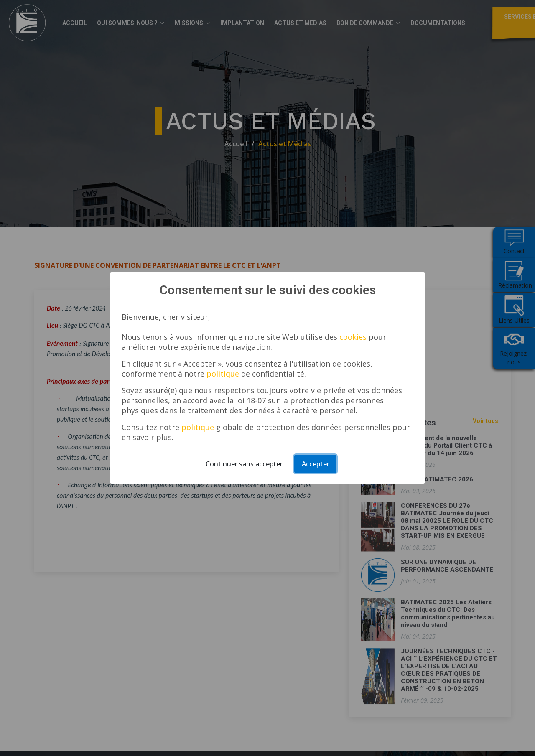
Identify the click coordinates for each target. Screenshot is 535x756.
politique (223, 374)
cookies (353, 337)
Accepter (316, 464)
